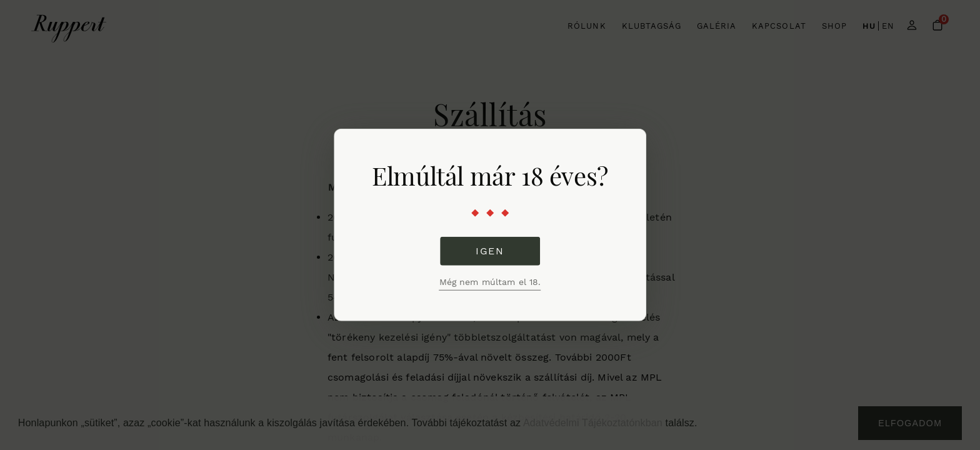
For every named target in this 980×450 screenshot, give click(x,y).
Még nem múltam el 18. (490, 282)
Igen (490, 251)
